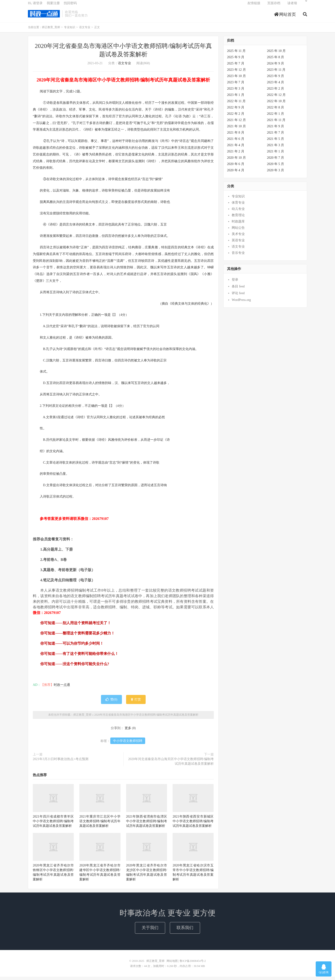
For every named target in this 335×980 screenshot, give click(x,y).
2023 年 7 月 (236, 86)
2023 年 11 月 (276, 73)
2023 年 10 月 (236, 79)
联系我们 (185, 931)
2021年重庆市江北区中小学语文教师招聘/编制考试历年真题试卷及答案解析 (100, 825)
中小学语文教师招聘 (128, 744)
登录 (235, 283)
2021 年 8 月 (236, 136)
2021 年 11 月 (276, 123)
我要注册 (53, 6)
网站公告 (238, 231)
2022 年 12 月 (276, 98)
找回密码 (70, 6)
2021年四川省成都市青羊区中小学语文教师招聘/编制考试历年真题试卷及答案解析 (53, 825)
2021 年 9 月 (276, 130)
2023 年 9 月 (276, 79)
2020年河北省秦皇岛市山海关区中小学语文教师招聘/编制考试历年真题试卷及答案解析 (171, 765)
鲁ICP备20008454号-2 (193, 964)
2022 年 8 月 (276, 111)
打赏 (136, 703)
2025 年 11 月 (236, 54)
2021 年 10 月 (236, 130)
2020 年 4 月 (236, 173)
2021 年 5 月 (276, 142)
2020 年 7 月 (276, 161)
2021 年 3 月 (276, 148)
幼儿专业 (238, 212)
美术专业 (238, 237)
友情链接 (254, 6)
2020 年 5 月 (276, 167)
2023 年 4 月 (276, 86)
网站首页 (285, 17)
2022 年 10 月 (276, 104)
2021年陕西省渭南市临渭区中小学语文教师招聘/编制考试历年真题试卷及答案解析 (147, 825)
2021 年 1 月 (276, 155)
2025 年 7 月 (236, 67)
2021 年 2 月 (236, 155)
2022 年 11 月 (236, 104)
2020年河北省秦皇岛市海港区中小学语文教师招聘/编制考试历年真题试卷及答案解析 (146, 718)
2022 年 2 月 (236, 117)
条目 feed (238, 290)
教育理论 (238, 219)
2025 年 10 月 (276, 54)
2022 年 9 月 (236, 111)
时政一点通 (62, 688)
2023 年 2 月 (276, 92)
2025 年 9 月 (236, 60)
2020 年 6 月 (236, 167)
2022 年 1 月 (276, 117)
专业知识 (70, 31)
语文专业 (85, 31)
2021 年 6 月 (236, 142)
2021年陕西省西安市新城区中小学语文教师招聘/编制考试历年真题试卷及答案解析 (193, 825)
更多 (128, 731)
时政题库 (238, 225)
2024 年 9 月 (276, 67)
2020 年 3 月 (276, 173)
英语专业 (238, 244)
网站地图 (172, 964)
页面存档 (274, 6)
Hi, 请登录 (35, 6)
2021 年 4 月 (236, 148)
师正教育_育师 (44, 17)
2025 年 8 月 (276, 60)
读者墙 (292, 6)
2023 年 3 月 (236, 92)
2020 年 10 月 (236, 161)
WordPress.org (241, 303)
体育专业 (238, 206)
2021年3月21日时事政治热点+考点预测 (61, 762)
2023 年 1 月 (236, 98)
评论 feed (238, 296)
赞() (111, 703)
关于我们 (150, 931)
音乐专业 (238, 256)
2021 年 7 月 (276, 136)
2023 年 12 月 (236, 73)
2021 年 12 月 (236, 123)
